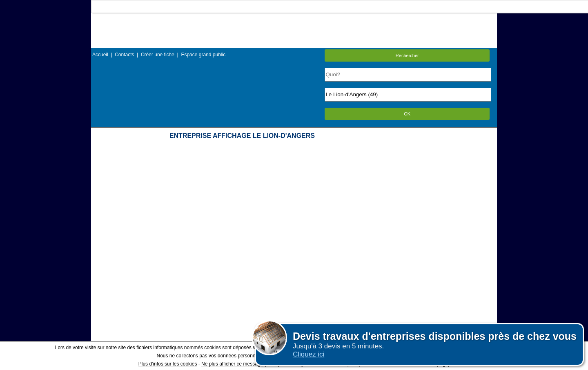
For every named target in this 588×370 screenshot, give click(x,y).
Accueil (100, 55)
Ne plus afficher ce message (232, 364)
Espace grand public (203, 55)
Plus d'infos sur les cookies (168, 364)
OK (407, 114)
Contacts (124, 55)
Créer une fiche (158, 55)
